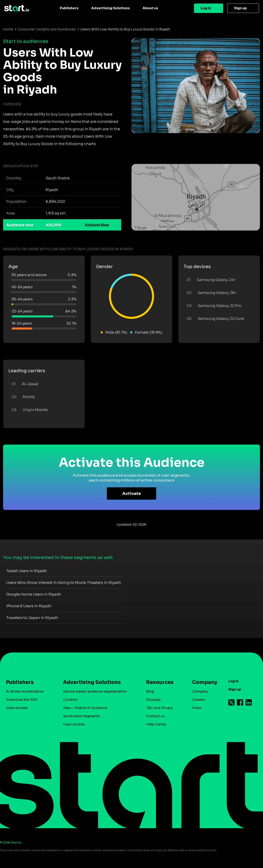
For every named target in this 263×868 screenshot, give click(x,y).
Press (197, 708)
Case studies (17, 708)
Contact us (155, 716)
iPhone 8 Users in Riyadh (29, 606)
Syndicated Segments (81, 716)
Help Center (156, 724)
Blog (150, 691)
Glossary (153, 700)
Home (8, 29)
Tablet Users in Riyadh (27, 571)
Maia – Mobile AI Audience (85, 708)
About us (150, 8)
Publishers (69, 8)
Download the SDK (22, 700)
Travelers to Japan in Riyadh (32, 618)
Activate (132, 494)
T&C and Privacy (159, 708)
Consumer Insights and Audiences (47, 29)
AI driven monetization (25, 691)
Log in (206, 8)
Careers (199, 700)
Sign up (240, 8)
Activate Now (97, 225)
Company (203, 682)
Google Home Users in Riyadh (34, 594)
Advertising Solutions (111, 8)
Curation (70, 700)
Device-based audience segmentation (95, 691)
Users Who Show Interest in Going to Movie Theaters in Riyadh (64, 583)
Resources (160, 682)
